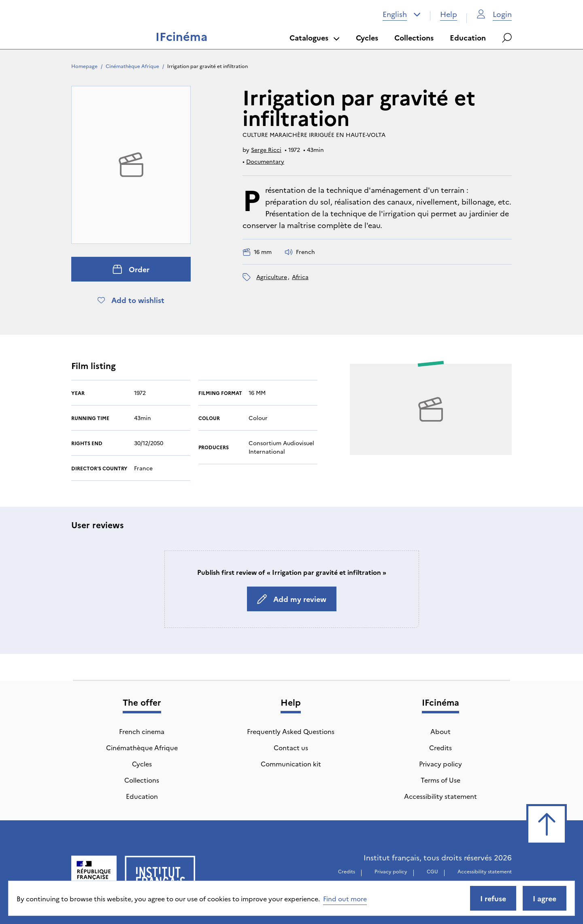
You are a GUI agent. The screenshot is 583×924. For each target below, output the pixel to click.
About (440, 731)
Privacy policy (440, 764)
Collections (414, 37)
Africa (300, 277)
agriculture (272, 277)
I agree (545, 898)
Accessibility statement (440, 796)
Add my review (292, 599)
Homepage (84, 66)
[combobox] (402, 14)
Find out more (345, 898)
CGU (432, 871)
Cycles (367, 37)
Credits (440, 747)
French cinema (142, 731)
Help (449, 14)
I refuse (493, 898)
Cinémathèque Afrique (132, 66)
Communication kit (291, 764)
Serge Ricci (266, 149)
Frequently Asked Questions (291, 731)
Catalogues (315, 37)
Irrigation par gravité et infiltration (207, 66)
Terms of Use (440, 780)
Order (131, 269)
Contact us (291, 747)
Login (494, 14)
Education (468, 37)
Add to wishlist (131, 300)
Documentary (265, 161)
